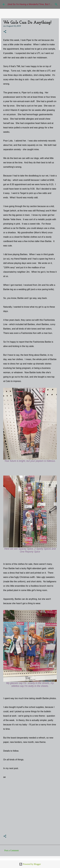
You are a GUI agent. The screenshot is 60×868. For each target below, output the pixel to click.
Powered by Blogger (30, 864)
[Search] (56, 4)
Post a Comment (12, 850)
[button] (5, 32)
